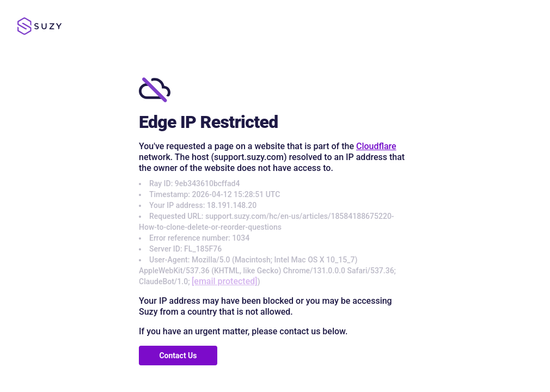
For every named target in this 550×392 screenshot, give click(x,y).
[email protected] (225, 281)
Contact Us (178, 356)
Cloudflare (376, 146)
